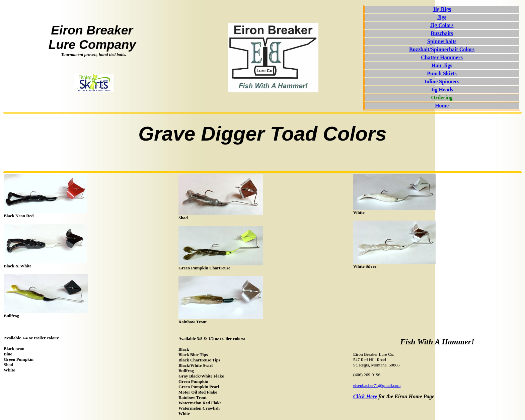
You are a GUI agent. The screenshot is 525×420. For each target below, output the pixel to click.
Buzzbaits (442, 33)
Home (442, 106)
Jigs (442, 17)
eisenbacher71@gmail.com (377, 385)
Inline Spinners (442, 81)
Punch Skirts (442, 73)
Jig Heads (442, 90)
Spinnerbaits (442, 41)
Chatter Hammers (442, 57)
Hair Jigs (442, 65)
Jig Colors (442, 25)
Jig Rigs (442, 9)
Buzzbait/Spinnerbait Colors (442, 49)
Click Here (365, 396)
